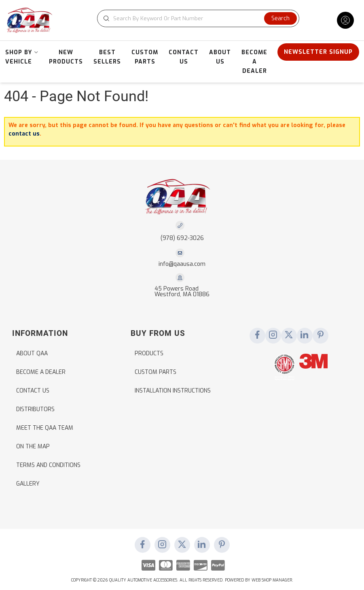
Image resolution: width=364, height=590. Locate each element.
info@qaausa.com (182, 264)
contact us (24, 134)
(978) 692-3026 (182, 238)
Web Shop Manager (272, 580)
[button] (198, 18)
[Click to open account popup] (345, 20)
